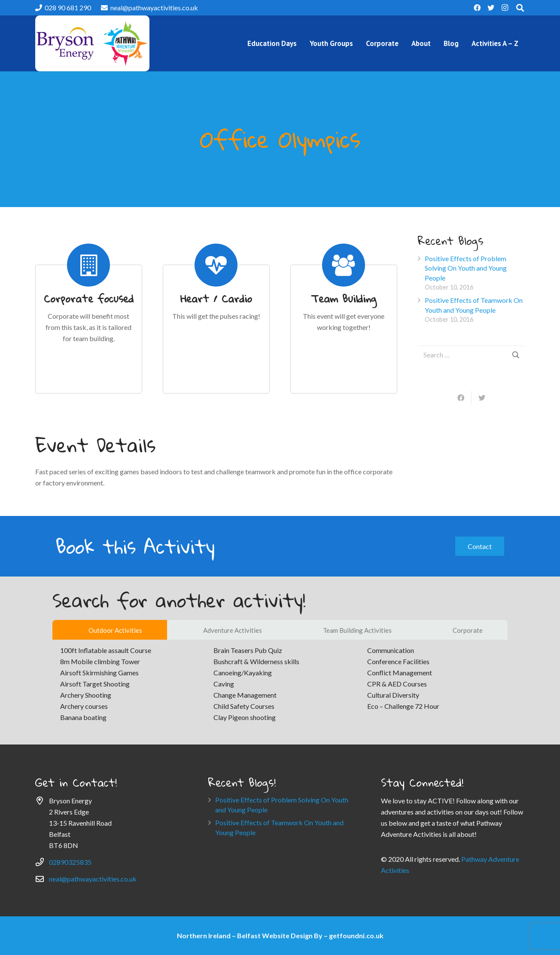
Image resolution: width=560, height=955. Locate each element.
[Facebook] (477, 8)
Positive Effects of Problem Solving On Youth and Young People (466, 268)
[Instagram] (505, 8)
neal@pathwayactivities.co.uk (93, 879)
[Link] (92, 43)
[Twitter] (491, 8)
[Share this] (461, 398)
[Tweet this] (482, 398)
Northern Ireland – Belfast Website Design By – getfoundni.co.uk (280, 935)
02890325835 (70, 862)
